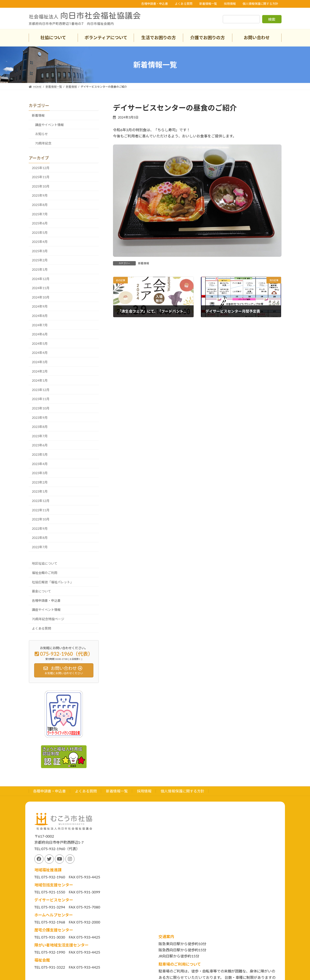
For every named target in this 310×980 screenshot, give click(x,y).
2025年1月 (40, 269)
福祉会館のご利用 (45, 573)
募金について (41, 591)
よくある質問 (184, 4)
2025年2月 (40, 260)
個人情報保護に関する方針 (260, 4)
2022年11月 (41, 510)
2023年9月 (40, 418)
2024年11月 (41, 288)
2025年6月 (40, 223)
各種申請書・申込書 (155, 4)
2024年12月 (41, 279)
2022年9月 (40, 529)
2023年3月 (40, 473)
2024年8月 (40, 316)
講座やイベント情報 (49, 125)
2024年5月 (40, 343)
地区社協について (45, 563)
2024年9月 (40, 306)
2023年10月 (41, 408)
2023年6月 (40, 445)
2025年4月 (40, 242)
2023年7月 (40, 436)
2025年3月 (40, 251)
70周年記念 (43, 143)
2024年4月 (40, 353)
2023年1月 (40, 491)
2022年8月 (40, 538)
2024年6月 (40, 334)
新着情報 (143, 263)
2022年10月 (41, 519)
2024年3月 (40, 362)
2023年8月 (40, 427)
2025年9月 (40, 195)
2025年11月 (41, 177)
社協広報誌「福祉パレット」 (53, 582)
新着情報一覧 (208, 4)
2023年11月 (41, 399)
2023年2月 (40, 482)
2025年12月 (41, 168)
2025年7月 (40, 214)
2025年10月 (41, 186)
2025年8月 (40, 205)
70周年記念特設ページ (48, 619)
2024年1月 (40, 380)
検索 (272, 19)
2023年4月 (40, 464)
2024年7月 (40, 325)
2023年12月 (41, 390)
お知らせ (41, 134)
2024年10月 (41, 297)
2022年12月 (41, 501)
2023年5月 (40, 454)
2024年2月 (40, 371)
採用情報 (230, 4)
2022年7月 (40, 547)
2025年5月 (40, 233)
